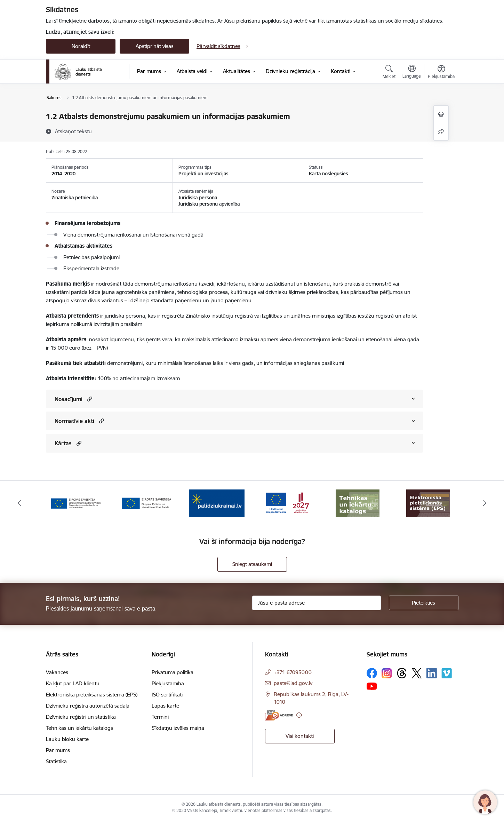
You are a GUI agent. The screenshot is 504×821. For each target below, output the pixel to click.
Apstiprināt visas (155, 46)
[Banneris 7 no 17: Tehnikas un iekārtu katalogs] (358, 503)
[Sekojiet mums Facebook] (372, 673)
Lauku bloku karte (67, 739)
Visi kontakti (300, 736)
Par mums (58, 750)
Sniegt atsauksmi (252, 564)
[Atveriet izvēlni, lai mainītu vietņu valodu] (412, 72)
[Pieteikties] (424, 603)
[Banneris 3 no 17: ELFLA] (76, 503)
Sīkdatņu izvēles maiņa (178, 728)
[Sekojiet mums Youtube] (372, 686)
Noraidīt (81, 46)
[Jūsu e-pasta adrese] (317, 603)
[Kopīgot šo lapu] (441, 132)
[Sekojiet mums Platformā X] (417, 673)
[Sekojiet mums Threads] (402, 673)
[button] (89, 399)
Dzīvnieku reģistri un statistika (81, 717)
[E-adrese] (279, 715)
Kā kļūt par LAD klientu (73, 683)
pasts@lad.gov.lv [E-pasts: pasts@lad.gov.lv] (293, 683)
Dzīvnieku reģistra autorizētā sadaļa (88, 706)
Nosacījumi (69, 399)
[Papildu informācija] (299, 715)
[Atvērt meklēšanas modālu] (389, 73)
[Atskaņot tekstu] (73, 131)
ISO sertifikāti (167, 695)
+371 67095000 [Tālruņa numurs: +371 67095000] (293, 672)
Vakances (57, 672)
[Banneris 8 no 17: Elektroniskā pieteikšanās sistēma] (428, 503)
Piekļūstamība (168, 683)
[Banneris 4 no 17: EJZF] (146, 503)
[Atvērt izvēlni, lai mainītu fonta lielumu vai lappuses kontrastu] (441, 73)
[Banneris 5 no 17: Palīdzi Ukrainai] (217, 503)
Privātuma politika (173, 672)
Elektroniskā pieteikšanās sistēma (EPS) (92, 695)
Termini (160, 717)
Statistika (56, 761)
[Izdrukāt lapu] (441, 114)
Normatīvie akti (74, 421)
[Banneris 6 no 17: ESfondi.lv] (287, 503)
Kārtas (63, 443)
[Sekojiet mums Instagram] (387, 673)
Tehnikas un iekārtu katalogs (79, 728)
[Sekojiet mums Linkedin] (432, 673)
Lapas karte (165, 706)
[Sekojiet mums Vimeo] (447, 673)
